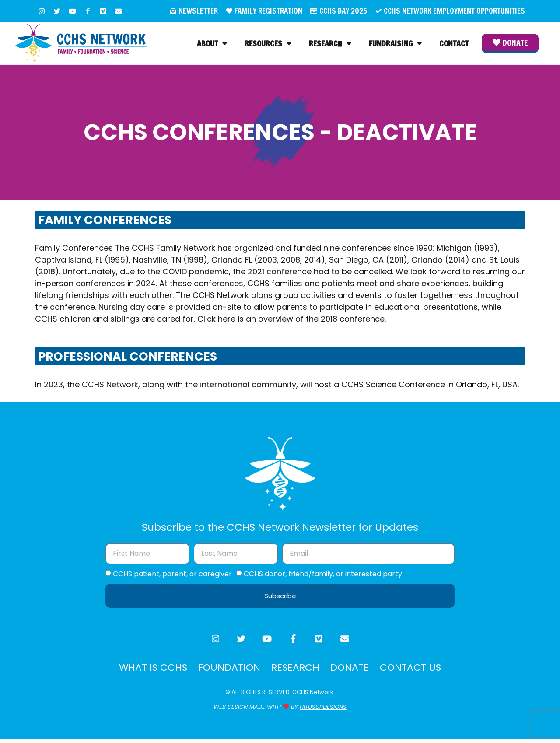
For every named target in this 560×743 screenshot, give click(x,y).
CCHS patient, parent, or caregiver (172, 575)
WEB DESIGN (231, 710)
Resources (268, 44)
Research (330, 44)
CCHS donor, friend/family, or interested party (323, 575)
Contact (454, 44)
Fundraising (395, 44)
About (212, 44)
